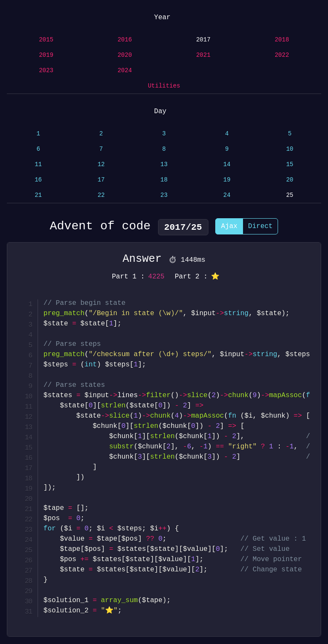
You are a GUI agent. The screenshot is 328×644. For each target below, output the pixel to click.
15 (290, 165)
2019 (46, 55)
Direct (261, 228)
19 (227, 180)
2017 (203, 40)
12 (101, 165)
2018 (282, 40)
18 (164, 180)
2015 (46, 40)
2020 (125, 55)
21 (38, 195)
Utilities (164, 86)
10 (290, 149)
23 (164, 195)
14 (227, 165)
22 (101, 195)
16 (38, 180)
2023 (46, 71)
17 (101, 180)
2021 (203, 55)
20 (290, 180)
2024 (125, 71)
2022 (282, 55)
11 (38, 165)
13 (164, 165)
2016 (125, 40)
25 (290, 195)
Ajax (229, 228)
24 (227, 195)
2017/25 (183, 227)
